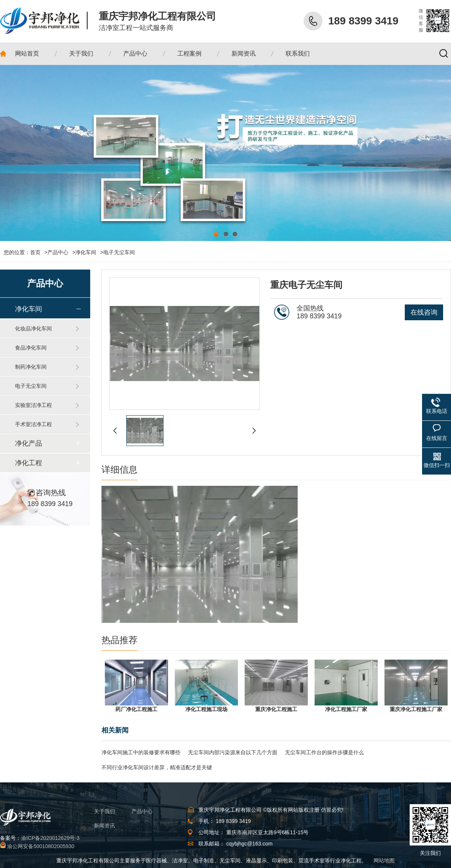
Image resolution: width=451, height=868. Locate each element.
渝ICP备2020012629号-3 (50, 838)
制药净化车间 (31, 367)
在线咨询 (424, 312)
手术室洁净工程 (33, 424)
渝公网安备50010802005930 (41, 846)
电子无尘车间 (119, 252)
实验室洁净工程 (33, 405)
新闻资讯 (104, 826)
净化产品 (29, 443)
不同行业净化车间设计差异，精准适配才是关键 (157, 767)
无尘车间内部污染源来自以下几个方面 (233, 752)
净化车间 (86, 252)
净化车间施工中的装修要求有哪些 (141, 752)
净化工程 (29, 463)
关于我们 (104, 811)
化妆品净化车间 (33, 329)
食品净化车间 (31, 348)
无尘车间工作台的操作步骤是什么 (324, 752)
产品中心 (58, 252)
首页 (39, 252)
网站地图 (384, 860)
